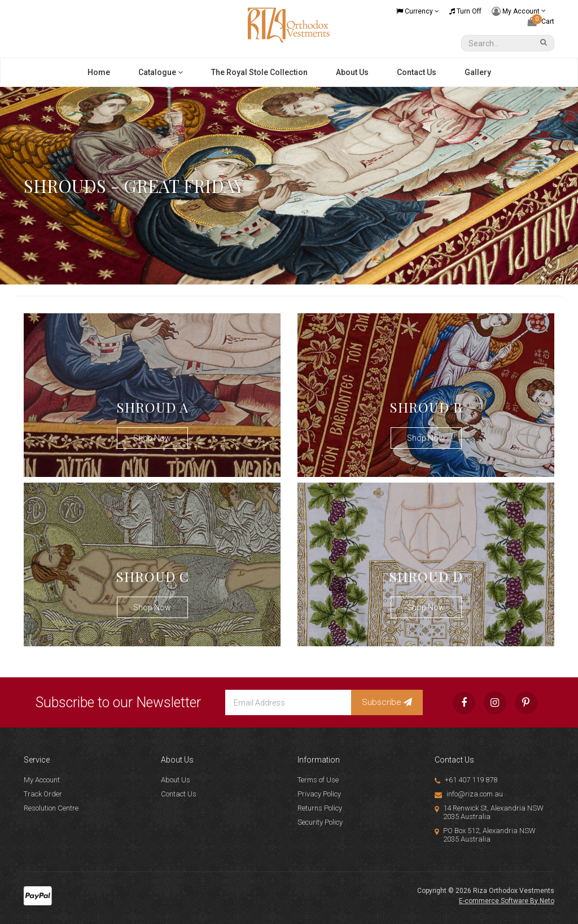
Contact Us (417, 72)
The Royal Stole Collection (259, 72)
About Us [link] (176, 780)
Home (99, 72)
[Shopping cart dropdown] (541, 21)
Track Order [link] (43, 794)
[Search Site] (545, 43)
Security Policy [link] (320, 822)
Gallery (478, 72)
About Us (352, 72)
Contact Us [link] (179, 794)
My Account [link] (42, 780)
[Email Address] (288, 702)
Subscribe (387, 702)
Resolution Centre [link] (51, 808)
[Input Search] (500, 43)
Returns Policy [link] (320, 808)
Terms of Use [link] (318, 780)
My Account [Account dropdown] (519, 12)
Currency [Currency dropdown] (418, 11)
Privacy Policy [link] (319, 794)
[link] (464, 703)
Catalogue (161, 72)
